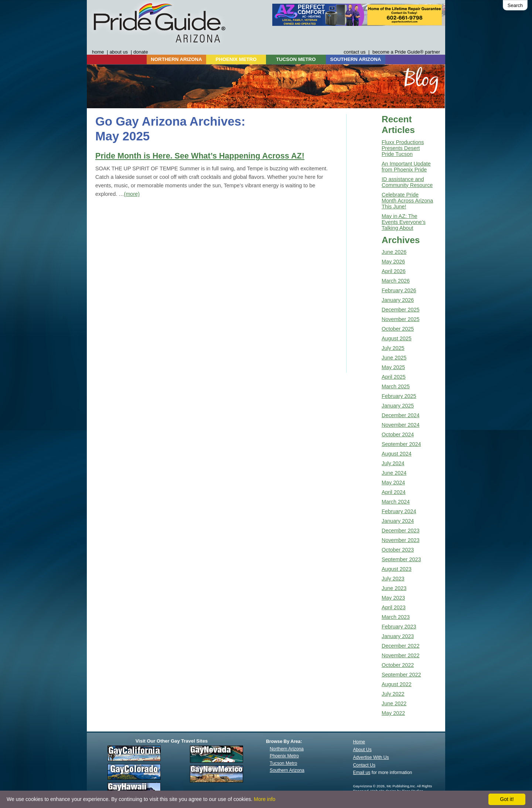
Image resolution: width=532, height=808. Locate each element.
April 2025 (394, 377)
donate (141, 52)
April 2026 (394, 271)
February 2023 (399, 627)
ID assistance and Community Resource (407, 182)
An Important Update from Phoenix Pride (406, 167)
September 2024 (401, 444)
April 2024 (394, 492)
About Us (362, 750)
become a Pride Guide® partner (406, 52)
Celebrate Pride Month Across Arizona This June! (407, 201)
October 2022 (398, 665)
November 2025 (400, 319)
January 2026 (398, 300)
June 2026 (394, 252)
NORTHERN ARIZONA (176, 59)
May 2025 (393, 367)
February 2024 (399, 511)
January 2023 (398, 636)
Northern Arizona (287, 749)
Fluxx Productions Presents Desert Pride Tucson (403, 148)
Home (359, 742)
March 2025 (396, 386)
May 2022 (393, 713)
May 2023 (393, 598)
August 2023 (397, 569)
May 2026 (393, 262)
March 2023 (396, 617)
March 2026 (396, 281)
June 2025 (394, 358)
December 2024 (400, 415)
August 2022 (397, 684)
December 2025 (400, 310)
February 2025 (399, 396)
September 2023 (401, 559)
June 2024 (394, 473)
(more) (132, 194)
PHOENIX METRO (236, 59)
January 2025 (398, 406)
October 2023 (398, 550)
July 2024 (393, 463)
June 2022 (394, 703)
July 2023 (393, 579)
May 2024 (393, 483)
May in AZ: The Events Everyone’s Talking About (404, 222)
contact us (354, 52)
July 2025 (393, 348)
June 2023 (394, 588)
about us (119, 52)
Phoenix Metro (284, 756)
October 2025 (398, 329)
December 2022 (400, 646)
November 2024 (400, 425)
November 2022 (400, 655)
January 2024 (398, 521)
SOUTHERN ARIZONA (356, 59)
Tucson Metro (283, 763)
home (98, 52)
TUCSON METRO (296, 59)
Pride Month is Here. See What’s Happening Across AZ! (200, 156)
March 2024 (396, 502)
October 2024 (398, 434)
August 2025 (397, 338)
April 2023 (394, 607)
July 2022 (393, 694)
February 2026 (399, 290)
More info (265, 799)
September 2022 (401, 675)
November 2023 (400, 540)
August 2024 (397, 454)
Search (515, 5)
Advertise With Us (371, 757)
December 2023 (400, 531)
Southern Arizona (287, 770)
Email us (362, 773)
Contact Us (364, 765)
